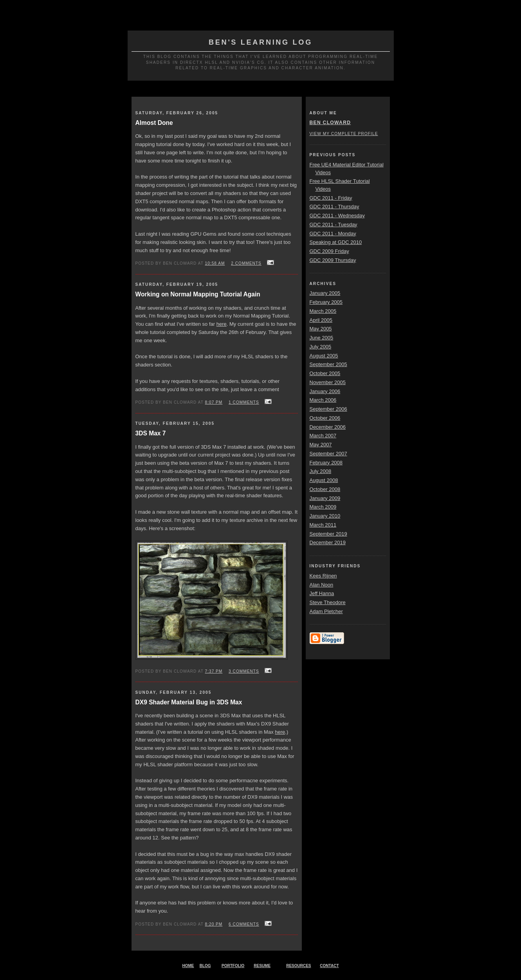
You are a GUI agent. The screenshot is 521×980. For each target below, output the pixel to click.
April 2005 (321, 320)
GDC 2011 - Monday (333, 234)
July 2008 (321, 471)
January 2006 (325, 391)
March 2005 (323, 311)
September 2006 (328, 409)
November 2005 (328, 382)
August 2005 (324, 356)
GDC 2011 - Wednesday (337, 216)
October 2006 (325, 418)
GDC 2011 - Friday (331, 198)
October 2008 (325, 489)
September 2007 (328, 454)
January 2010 (325, 516)
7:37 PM (214, 671)
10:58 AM (215, 263)
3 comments (244, 671)
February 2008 (326, 463)
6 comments (244, 924)
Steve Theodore (328, 602)
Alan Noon (322, 585)
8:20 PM (214, 924)
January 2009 (325, 498)
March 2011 (323, 525)
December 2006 (328, 427)
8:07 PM (214, 402)
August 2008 (324, 480)
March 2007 (323, 436)
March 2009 (323, 507)
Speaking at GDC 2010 (336, 242)
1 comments (244, 402)
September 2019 (328, 534)
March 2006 (323, 400)
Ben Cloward (330, 123)
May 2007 (321, 445)
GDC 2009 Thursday (333, 260)
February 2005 (326, 302)
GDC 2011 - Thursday (334, 207)
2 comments (246, 263)
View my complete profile (344, 134)
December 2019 (328, 542)
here (222, 324)
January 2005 (325, 293)
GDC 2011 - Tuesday (334, 225)
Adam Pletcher (326, 611)
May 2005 (321, 329)
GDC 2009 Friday (329, 251)
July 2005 (321, 347)
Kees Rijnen (323, 576)
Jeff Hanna (322, 593)
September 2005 (328, 364)
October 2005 (325, 373)
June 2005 (322, 338)
